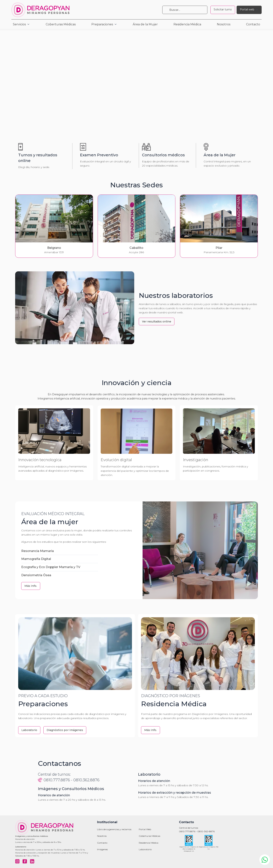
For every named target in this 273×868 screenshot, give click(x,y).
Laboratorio (29, 730)
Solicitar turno (223, 9)
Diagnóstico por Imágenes (65, 730)
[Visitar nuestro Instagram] (17, 861)
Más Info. (31, 586)
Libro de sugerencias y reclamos (114, 829)
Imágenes (102, 849)
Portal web (247, 9)
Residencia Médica (187, 24)
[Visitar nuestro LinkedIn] (32, 861)
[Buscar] (185, 10)
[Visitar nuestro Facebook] (25, 861)
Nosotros (224, 24)
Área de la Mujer (145, 24)
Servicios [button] (19, 24)
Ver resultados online (157, 322)
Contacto (253, 24)
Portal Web (145, 829)
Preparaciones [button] (102, 24)
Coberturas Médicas (61, 24)
